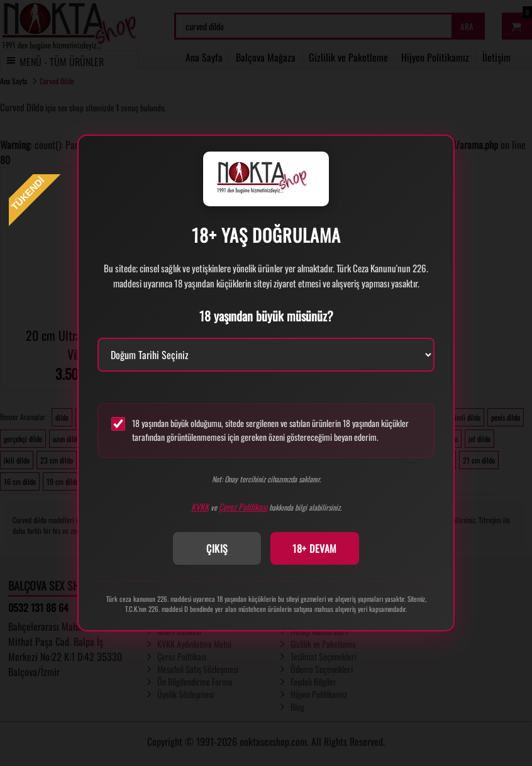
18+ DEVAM (315, 548)
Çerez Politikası (243, 507)
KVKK (200, 507)
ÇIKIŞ (217, 548)
